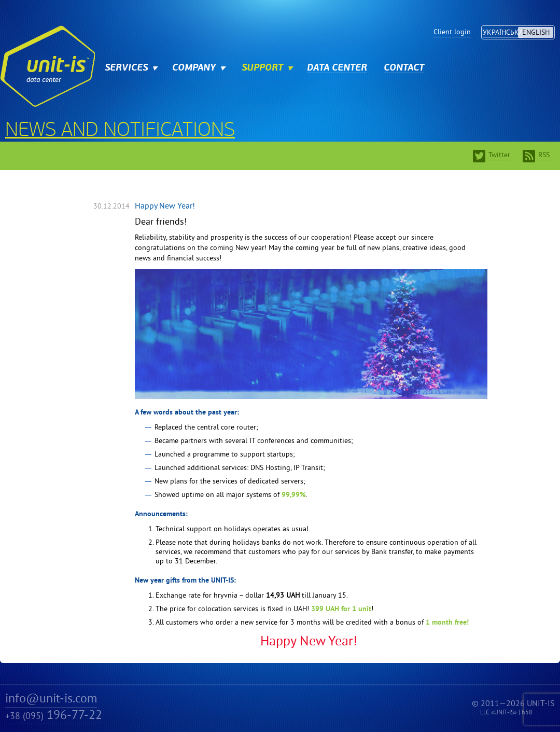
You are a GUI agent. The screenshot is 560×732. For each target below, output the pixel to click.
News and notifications (120, 131)
